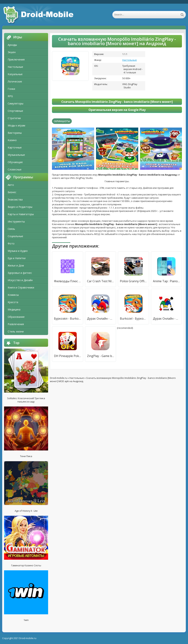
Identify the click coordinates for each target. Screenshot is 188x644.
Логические (15, 81)
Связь (11, 229)
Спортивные (15, 111)
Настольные (15, 67)
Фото (11, 243)
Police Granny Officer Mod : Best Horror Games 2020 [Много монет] (133, 281)
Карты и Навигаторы (21, 214)
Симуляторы (16, 103)
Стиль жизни (16, 331)
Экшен (12, 52)
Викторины (15, 133)
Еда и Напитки (17, 258)
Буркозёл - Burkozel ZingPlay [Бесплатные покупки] (68, 319)
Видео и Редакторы (20, 207)
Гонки (11, 89)
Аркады (12, 45)
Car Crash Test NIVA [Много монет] (101, 281)
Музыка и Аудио (18, 251)
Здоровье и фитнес (20, 273)
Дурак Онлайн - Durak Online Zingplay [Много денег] (101, 319)
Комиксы (13, 295)
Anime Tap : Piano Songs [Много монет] (167, 281)
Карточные (15, 147)
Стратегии (14, 118)
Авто (11, 185)
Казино (12, 140)
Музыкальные (16, 155)
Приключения (16, 59)
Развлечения (16, 324)
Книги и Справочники (21, 287)
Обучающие (15, 162)
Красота (13, 302)
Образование (16, 317)
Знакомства (15, 199)
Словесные (15, 169)
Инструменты (16, 221)
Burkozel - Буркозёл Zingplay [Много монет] (133, 319)
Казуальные (15, 74)
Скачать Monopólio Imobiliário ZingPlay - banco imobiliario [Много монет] (117, 102)
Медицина (14, 309)
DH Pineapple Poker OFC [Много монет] (68, 356)
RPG (10, 96)
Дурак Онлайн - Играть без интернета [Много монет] (167, 319)
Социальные (15, 236)
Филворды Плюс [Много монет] (68, 281)
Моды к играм (16, 125)
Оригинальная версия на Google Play (117, 110)
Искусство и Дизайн (20, 280)
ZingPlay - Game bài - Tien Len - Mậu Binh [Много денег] (101, 356)
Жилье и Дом (16, 265)
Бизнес (12, 192)
